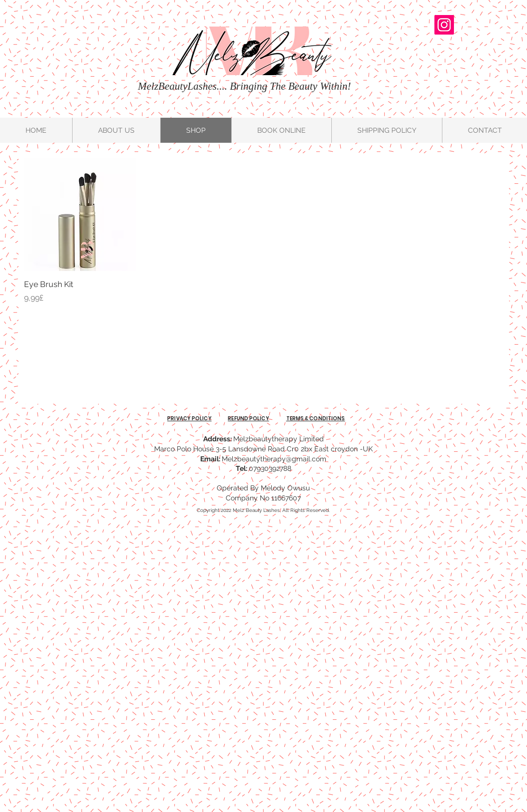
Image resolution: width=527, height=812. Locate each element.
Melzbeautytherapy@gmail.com (274, 459)
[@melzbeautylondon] (444, 25)
